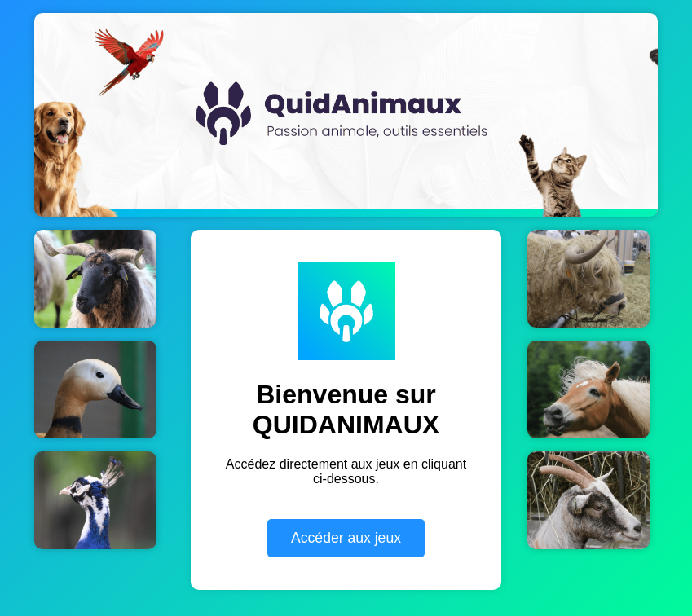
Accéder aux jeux (346, 538)
